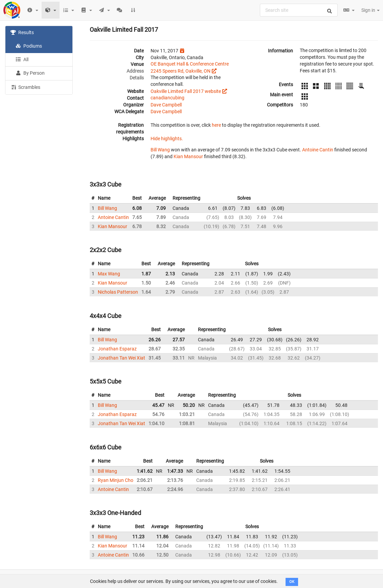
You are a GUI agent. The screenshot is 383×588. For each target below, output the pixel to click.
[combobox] (299, 10)
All (22, 59)
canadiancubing (167, 98)
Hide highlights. (167, 139)
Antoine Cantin (318, 150)
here (216, 125)
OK (292, 582)
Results (22, 32)
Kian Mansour (188, 156)
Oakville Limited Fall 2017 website (186, 91)
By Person (30, 73)
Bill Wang (160, 150)
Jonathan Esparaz (117, 349)
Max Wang (109, 274)
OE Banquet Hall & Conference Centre (190, 64)
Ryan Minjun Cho (116, 480)
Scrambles (25, 87)
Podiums (29, 46)
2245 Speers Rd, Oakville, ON (181, 71)
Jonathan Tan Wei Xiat (121, 358)
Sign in (370, 10)
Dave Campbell (166, 105)
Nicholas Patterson (118, 292)
